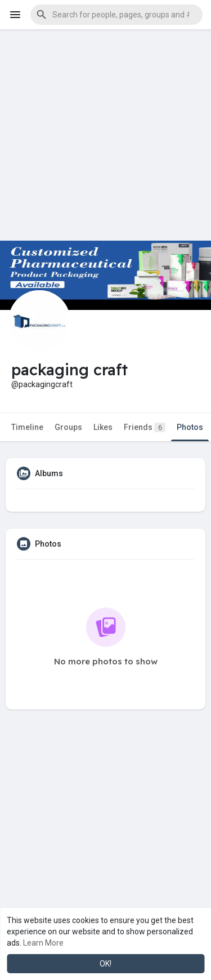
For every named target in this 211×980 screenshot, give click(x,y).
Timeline (27, 427)
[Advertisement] (105, 135)
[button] (116, 15)
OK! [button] (105, 964)
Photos (190, 427)
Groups (68, 427)
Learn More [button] (43, 943)
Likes (103, 427)
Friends (145, 427)
